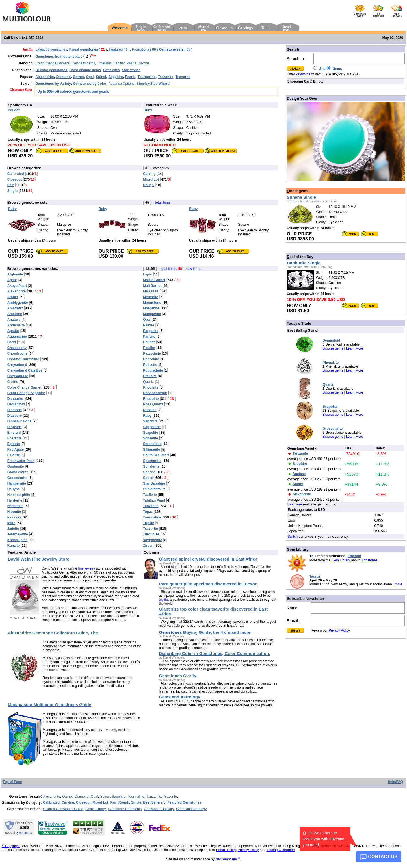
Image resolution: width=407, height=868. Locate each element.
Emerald (354, 556)
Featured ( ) (119, 49)
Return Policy (226, 850)
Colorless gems (83, 63)
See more (295, 504)
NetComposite (228, 859)
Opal (94, 797)
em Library (298, 549)
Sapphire (119, 797)
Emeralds (104, 63)
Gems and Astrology (191, 809)
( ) (88, 49)
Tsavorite (170, 797)
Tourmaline (136, 797)
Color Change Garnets (52, 63)
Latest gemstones (51, 49)
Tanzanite (154, 797)
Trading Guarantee (280, 850)
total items (163, 203)
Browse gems (333, 348)
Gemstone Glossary (159, 809)
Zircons (144, 63)
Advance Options (121, 84)
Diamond (82, 797)
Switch (293, 537)
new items (193, 269)
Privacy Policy (339, 630)
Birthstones (369, 560)
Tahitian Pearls (125, 63)
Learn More (355, 348)
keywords (303, 74)
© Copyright (11, 846)
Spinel (105, 797)
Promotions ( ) (145, 49)
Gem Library (341, 560)
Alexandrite (51, 797)
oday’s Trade (299, 323)
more (398, 584)
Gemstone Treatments (125, 809)
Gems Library (96, 809)
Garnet (67, 797)
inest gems (298, 191)
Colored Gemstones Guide (63, 809)
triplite (163, 600)
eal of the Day (300, 257)
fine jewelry (86, 568)
